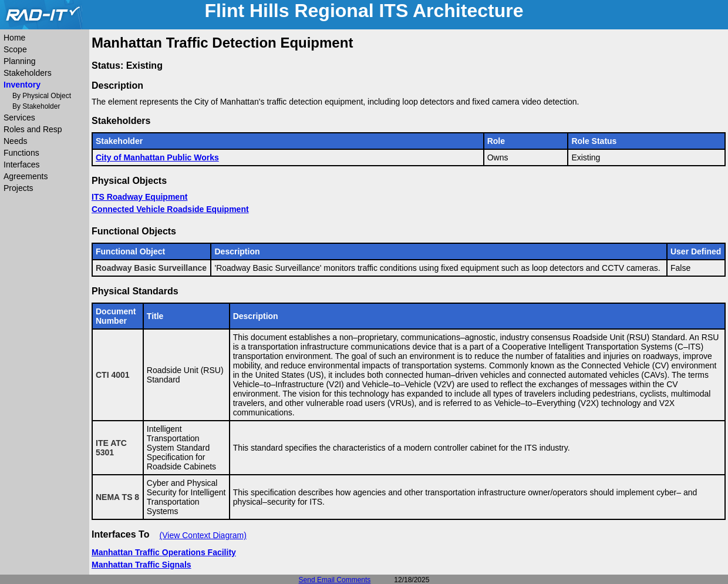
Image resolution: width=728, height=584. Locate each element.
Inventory (22, 85)
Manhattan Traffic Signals (141, 565)
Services (19, 118)
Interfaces (21, 165)
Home (14, 38)
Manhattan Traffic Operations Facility (164, 552)
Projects (18, 188)
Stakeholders (28, 73)
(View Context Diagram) (203, 535)
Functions (21, 153)
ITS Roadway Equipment (139, 197)
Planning (20, 61)
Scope (15, 49)
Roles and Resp (33, 129)
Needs (15, 141)
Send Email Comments (335, 580)
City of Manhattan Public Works (157, 157)
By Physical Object (42, 96)
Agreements (26, 176)
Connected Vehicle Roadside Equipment (170, 209)
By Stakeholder (36, 106)
